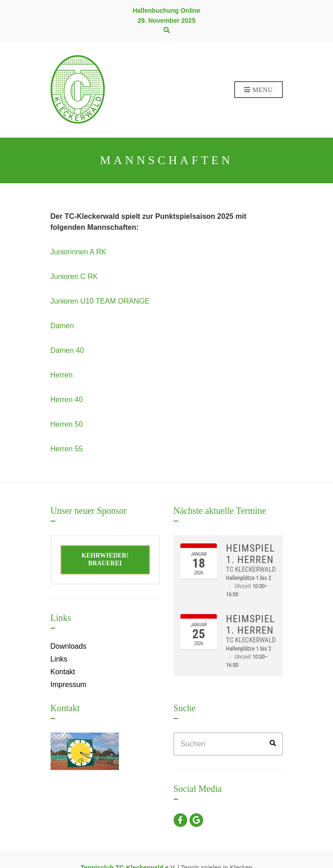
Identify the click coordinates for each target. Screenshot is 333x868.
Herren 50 (67, 424)
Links (59, 659)
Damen (62, 326)
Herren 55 (67, 449)
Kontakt (63, 672)
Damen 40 (67, 350)
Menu (259, 90)
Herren (62, 375)
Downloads (69, 646)
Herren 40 (67, 400)
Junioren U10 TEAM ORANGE (100, 301)
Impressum (69, 685)
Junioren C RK (74, 276)
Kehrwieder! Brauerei (105, 559)
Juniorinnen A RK (79, 252)
